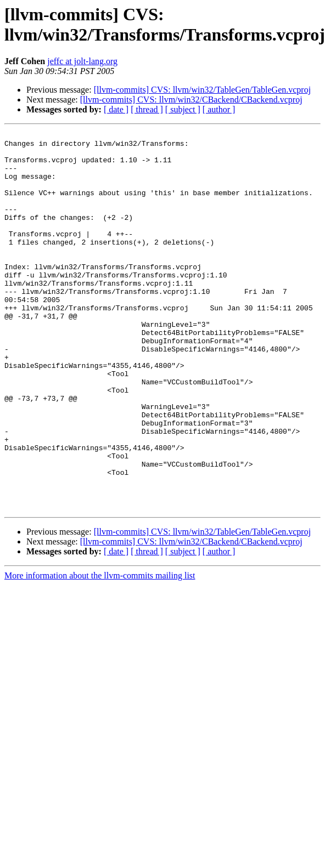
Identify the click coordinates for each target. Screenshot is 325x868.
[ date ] (116, 109)
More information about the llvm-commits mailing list (100, 651)
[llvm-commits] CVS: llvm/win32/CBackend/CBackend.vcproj (191, 100)
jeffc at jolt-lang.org (82, 61)
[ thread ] (147, 109)
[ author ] (219, 109)
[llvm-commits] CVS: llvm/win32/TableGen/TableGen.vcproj (202, 90)
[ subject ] (183, 109)
